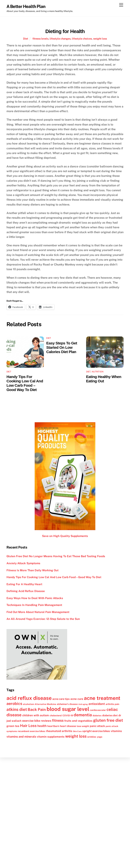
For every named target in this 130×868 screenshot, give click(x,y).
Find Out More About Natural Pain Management (38, 612)
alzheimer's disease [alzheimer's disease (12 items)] (67, 704)
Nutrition (98, 372)
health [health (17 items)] (42, 726)
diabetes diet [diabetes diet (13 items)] (110, 715)
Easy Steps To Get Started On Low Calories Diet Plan (62, 347)
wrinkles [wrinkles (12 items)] (92, 737)
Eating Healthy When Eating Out (104, 379)
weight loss (100, 39)
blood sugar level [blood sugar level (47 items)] (68, 709)
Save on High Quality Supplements (65, 536)
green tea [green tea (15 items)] (13, 726)
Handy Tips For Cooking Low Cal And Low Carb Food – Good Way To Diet (25, 383)
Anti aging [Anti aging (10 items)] (83, 704)
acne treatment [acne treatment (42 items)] (102, 698)
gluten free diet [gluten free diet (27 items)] (108, 720)
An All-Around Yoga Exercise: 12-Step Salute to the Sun (43, 619)
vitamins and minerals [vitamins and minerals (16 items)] (21, 737)
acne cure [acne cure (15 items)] (77, 699)
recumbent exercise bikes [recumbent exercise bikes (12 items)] (31, 731)
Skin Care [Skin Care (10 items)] (77, 731)
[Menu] (121, 5)
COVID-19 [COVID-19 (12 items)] (68, 715)
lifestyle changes (60, 39)
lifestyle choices (82, 39)
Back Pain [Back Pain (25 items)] (37, 710)
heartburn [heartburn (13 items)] (53, 726)
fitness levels (40, 39)
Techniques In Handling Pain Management (34, 605)
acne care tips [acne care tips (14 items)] (61, 699)
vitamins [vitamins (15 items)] (116, 731)
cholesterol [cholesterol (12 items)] (56, 715)
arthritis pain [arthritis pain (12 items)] (112, 704)
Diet (26, 39)
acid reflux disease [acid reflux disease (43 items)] (29, 698)
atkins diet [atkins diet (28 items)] (17, 709)
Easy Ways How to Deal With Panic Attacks (35, 598)
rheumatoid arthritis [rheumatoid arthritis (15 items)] (59, 731)
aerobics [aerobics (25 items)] (14, 704)
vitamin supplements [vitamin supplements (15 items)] (51, 737)
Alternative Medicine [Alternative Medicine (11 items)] (45, 704)
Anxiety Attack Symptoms (23, 563)
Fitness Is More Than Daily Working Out (32, 570)
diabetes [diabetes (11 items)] (97, 716)
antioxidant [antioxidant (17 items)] (97, 704)
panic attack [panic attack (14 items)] (97, 726)
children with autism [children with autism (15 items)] (36, 715)
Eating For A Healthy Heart (24, 584)
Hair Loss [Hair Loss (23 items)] (28, 726)
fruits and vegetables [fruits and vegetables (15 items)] (78, 721)
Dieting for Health (65, 31)
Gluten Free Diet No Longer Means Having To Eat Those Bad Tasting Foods (56, 556)
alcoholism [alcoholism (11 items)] (28, 704)
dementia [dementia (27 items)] (83, 715)
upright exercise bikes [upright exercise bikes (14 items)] (96, 731)
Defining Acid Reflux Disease (26, 591)
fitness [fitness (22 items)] (58, 720)
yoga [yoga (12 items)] (100, 737)
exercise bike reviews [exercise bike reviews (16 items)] (37, 721)
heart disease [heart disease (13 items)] (68, 726)
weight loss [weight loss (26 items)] (76, 736)
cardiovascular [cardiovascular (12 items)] (98, 710)
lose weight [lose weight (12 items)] (83, 726)
